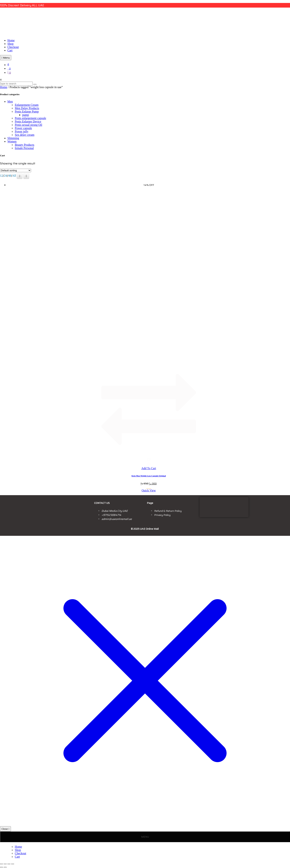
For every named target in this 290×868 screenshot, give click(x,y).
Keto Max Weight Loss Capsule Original (149, 476)
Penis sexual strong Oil (28, 125)
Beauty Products (25, 145)
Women (12, 141)
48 (10, 176)
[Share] (9, 864)
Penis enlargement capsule (30, 118)
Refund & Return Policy (168, 511)
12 (1, 176)
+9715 (105, 515)
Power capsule (23, 128)
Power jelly (22, 131)
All (14, 176)
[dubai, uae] (224, 507)
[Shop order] (16, 170)
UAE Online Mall (149, 529)
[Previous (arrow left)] (1, 867)
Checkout (13, 47)
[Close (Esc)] (13, 864)
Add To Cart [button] (149, 468)
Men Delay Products (27, 108)
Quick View (149, 490)
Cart (10, 50)
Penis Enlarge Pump (27, 112)
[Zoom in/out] (1, 864)
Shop (10, 44)
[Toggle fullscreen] (5, 864)
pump (26, 115)
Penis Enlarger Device (28, 121)
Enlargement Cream (27, 105)
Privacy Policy (162, 515)
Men (10, 102)
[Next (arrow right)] (5, 867)
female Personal (24, 148)
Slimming (13, 138)
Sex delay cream (25, 135)
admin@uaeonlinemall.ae (117, 519)
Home (11, 40)
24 (6, 176)
